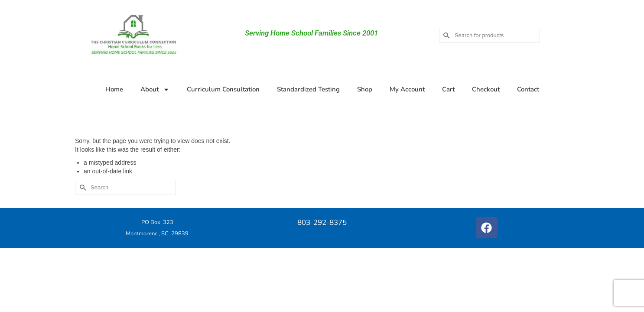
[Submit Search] (446, 35)
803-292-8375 (322, 223)
